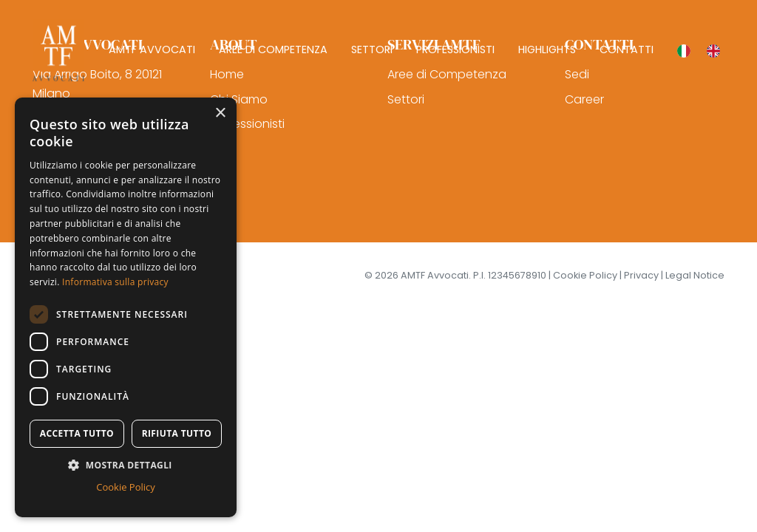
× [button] (220, 113)
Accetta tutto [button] (77, 433)
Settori (406, 99)
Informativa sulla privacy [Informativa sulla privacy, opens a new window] (115, 282)
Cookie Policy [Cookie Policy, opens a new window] (126, 487)
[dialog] (126, 307)
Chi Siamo (239, 99)
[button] (126, 465)
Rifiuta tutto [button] (177, 433)
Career (584, 99)
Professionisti (247, 124)
